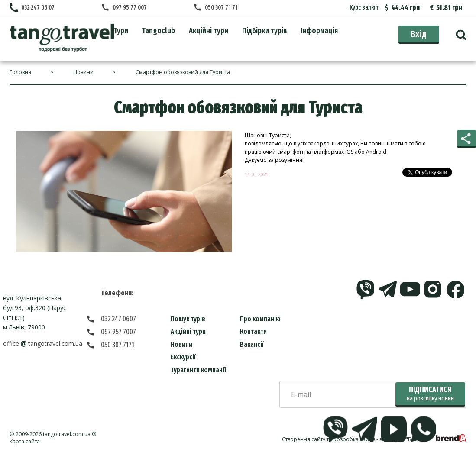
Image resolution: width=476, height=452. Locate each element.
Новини (181, 344)
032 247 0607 (118, 319)
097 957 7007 (118, 332)
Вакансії (252, 344)
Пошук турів (188, 319)
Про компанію (260, 319)
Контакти (253, 331)
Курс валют (364, 8)
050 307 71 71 (222, 8)
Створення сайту (304, 439)
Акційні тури (188, 331)
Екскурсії (183, 357)
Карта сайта (25, 441)
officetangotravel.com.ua (43, 344)
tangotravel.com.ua (67, 434)
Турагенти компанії (198, 370)
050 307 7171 (118, 345)
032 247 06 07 (38, 8)
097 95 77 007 (130, 8)
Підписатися (430, 394)
